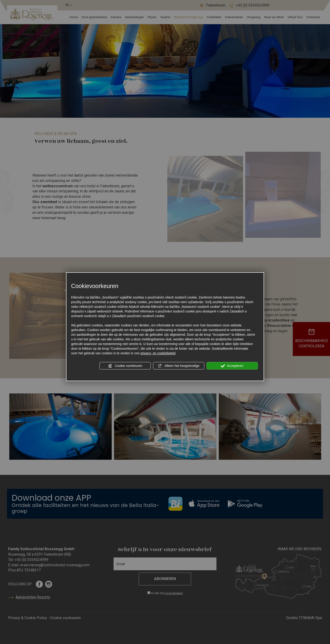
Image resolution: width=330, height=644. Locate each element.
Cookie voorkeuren (125, 366)
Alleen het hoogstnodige (179, 366)
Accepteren (232, 366)
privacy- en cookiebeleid (158, 353)
